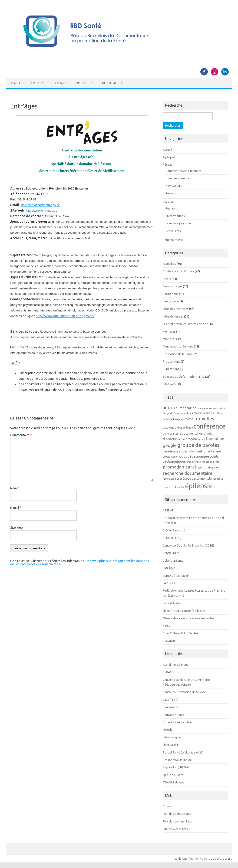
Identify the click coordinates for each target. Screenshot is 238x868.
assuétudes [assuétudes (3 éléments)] (206, 413)
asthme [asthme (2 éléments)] (219, 413)
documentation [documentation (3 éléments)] (192, 434)
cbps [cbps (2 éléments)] (180, 428)
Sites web (169, 384)
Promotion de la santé (178, 354)
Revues (170, 193)
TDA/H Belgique (174, 782)
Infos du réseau (173, 316)
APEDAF (168, 510)
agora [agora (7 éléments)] (169, 408)
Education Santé (174, 715)
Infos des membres (176, 309)
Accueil (16, 83)
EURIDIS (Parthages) (176, 576)
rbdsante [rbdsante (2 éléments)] (213, 468)
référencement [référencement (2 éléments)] (172, 479)
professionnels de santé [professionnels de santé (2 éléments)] (206, 462)
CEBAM (168, 672)
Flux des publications (177, 814)
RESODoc (169, 641)
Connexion (170, 806)
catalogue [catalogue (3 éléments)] (170, 427)
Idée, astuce (171, 301)
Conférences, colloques (178, 271)
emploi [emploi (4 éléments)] (191, 439)
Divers (167, 279)
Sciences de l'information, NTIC (184, 377)
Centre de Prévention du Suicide (184, 692)
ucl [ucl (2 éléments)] (171, 487)
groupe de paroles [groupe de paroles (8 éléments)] (198, 445)
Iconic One (181, 858)
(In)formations (175, 216)
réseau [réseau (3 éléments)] (186, 479)
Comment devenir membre (183, 171)
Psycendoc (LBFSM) (176, 767)
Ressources (173, 231)
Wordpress (224, 858)
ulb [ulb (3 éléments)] (175, 487)
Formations (170, 294)
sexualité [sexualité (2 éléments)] (218, 479)
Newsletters (174, 186)
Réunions (172, 208)
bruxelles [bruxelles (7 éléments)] (204, 419)
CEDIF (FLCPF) (172, 538)
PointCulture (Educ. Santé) (180, 633)
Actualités (169, 264)
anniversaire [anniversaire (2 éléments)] (205, 408)
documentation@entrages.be (40, 205)
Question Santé (173, 775)
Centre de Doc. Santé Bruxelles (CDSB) (188, 545)
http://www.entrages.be (42, 211)
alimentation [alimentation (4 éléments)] (186, 408)
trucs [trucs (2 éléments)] (165, 487)
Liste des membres (178, 178)
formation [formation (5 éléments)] (215, 439)
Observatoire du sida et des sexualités (188, 618)
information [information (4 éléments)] (198, 451)
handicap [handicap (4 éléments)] (170, 451)
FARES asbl (170, 583)
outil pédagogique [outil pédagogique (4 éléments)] (194, 456)
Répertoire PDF (114, 83)
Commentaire (21, 435)
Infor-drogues (172, 737)
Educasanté (170, 707)
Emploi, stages (172, 286)
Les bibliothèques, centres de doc (185, 324)
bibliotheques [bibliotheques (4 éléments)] (174, 419)
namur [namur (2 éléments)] (175, 457)
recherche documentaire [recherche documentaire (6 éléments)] (188, 473)
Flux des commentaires (178, 821)
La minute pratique (178, 223)
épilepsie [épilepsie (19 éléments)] (199, 486)
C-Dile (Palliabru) (174, 530)
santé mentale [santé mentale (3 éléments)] (202, 479)
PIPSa (167, 626)
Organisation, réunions (178, 346)
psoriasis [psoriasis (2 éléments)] (203, 468)
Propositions (171, 361)
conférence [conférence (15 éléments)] (210, 426)
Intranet (83, 83)
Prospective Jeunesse (177, 760)
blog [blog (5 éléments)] (190, 419)
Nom (15, 488)
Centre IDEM (171, 553)
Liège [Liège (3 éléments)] (167, 457)
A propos (37, 83)
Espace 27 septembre (177, 722)
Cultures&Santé (173, 560)
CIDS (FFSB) (170, 700)
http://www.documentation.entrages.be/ (65, 316)
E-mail (16, 508)
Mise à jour (170, 339)
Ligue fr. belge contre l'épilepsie (184, 611)
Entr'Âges (169, 568)
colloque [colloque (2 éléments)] (188, 428)
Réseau (59, 83)
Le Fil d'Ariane (172, 603)
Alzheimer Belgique (176, 665)
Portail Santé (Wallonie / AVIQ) (183, 752)
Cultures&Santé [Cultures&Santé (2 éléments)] (172, 434)
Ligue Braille (171, 745)
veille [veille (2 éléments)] (181, 487)
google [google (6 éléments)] (170, 445)
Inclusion (169, 730)
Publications (171, 369)
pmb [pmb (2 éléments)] (189, 462)
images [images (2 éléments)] (183, 452)
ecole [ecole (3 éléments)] (181, 439)
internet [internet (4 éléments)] (215, 451)
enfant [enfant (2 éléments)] (201, 439)
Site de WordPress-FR (178, 829)
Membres (169, 331)
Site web (17, 527)
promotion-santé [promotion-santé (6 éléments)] (180, 467)
